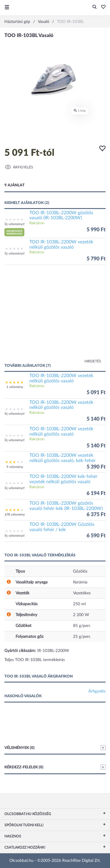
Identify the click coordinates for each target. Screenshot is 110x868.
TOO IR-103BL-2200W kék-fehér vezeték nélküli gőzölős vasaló (63, 479)
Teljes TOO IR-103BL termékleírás (35, 660)
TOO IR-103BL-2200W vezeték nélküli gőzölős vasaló (61, 245)
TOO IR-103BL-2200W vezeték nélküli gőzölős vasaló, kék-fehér (62, 458)
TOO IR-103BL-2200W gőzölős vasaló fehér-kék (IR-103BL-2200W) (66, 506)
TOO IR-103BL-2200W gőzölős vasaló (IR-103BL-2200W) (61, 215)
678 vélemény (15, 515)
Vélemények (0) (55, 748)
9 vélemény (15, 467)
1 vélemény (15, 387)
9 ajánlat (15, 185)
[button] (102, 7)
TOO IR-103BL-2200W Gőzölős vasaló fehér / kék (62, 527)
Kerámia (80, 582)
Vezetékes (82, 593)
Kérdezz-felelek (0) (55, 767)
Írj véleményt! (15, 224)
